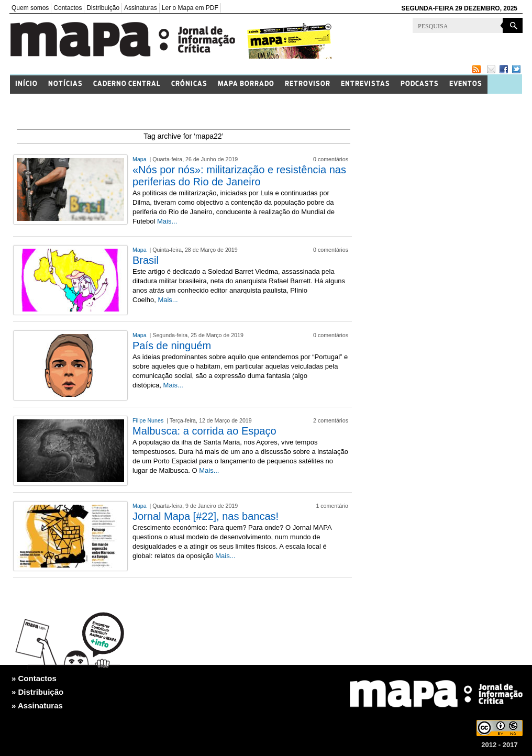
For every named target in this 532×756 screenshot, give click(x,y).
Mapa (140, 159)
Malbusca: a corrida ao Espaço (204, 431)
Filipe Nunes (149, 420)
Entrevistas (365, 84)
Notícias (65, 84)
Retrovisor (308, 84)
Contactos (68, 8)
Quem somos (30, 8)
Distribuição (103, 8)
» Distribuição (37, 692)
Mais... (167, 221)
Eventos (466, 84)
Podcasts (420, 84)
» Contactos (34, 678)
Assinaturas (141, 8)
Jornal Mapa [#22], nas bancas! (206, 516)
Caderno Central (127, 84)
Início (26, 84)
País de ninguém (172, 346)
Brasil (146, 260)
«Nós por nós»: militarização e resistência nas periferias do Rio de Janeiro (239, 176)
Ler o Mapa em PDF (190, 8)
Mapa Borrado (246, 84)
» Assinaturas (37, 705)
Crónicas (189, 84)
